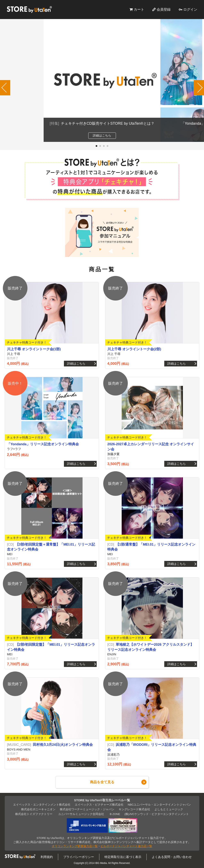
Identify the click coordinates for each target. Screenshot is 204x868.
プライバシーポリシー (79, 857)
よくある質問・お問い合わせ (172, 857)
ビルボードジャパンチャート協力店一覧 (126, 846)
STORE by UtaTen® (29, 9)
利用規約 (47, 857)
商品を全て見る (102, 782)
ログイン (190, 9)
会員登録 (164, 9)
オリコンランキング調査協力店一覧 (75, 846)
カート (139, 9)
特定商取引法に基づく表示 (123, 857)
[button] (96, 146)
